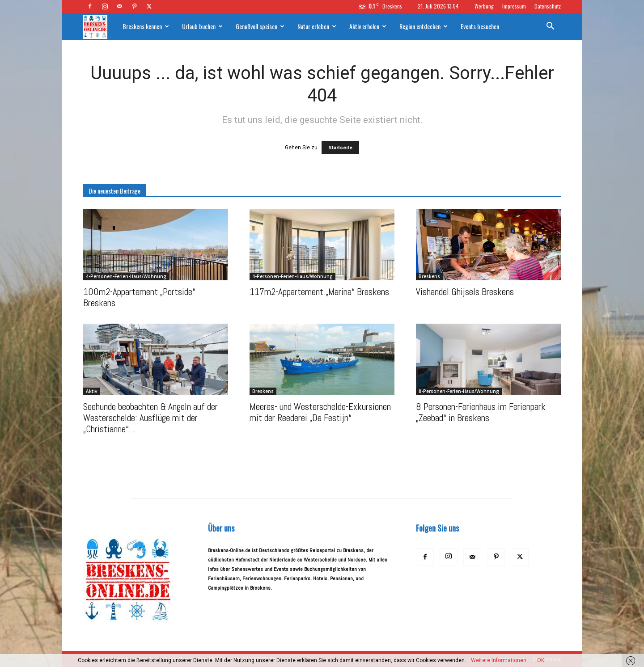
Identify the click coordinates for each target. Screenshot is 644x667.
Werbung (484, 6)
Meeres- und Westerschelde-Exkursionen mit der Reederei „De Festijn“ (320, 412)
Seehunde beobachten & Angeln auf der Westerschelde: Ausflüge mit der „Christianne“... (150, 418)
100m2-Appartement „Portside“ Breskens (139, 297)
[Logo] (100, 27)
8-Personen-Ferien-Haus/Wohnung (459, 391)
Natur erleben (317, 26)
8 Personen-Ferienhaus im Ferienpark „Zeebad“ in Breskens (481, 412)
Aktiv (91, 391)
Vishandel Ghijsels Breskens (465, 292)
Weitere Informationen (499, 660)
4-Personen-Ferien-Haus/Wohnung (126, 276)
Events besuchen (480, 26)
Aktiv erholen (368, 26)
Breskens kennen (146, 26)
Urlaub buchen (202, 26)
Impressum (514, 6)
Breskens (429, 276)
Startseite (340, 148)
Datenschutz (548, 6)
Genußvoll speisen (260, 26)
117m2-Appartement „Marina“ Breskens (319, 292)
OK (541, 660)
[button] (550, 27)
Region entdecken (424, 26)
